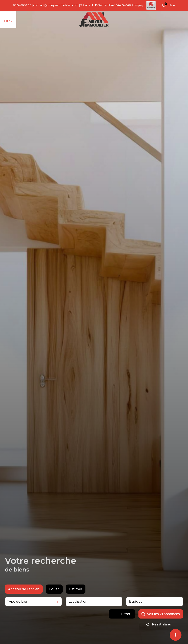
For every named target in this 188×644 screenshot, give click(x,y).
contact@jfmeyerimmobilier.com (56, 5)
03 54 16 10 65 (22, 5)
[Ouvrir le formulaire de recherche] (122, 614)
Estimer (76, 589)
